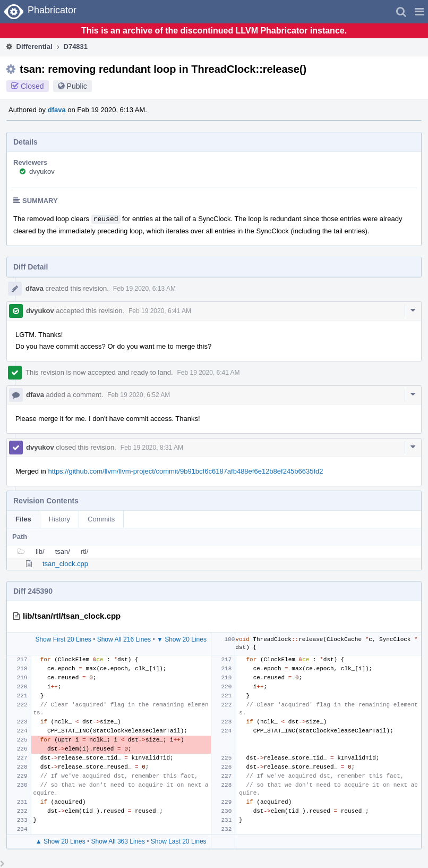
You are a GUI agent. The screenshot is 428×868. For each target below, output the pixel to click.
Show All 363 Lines (118, 841)
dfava (57, 110)
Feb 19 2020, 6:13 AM (144, 289)
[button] (419, 12)
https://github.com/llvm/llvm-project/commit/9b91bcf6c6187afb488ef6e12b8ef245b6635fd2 (185, 471)
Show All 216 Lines (124, 639)
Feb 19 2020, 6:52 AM (139, 395)
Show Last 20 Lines (179, 841)
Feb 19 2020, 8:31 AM (152, 448)
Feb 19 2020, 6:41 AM (160, 311)
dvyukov (42, 171)
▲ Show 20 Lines (61, 841)
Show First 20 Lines (63, 639)
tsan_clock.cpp (65, 564)
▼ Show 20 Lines (182, 639)
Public (77, 86)
